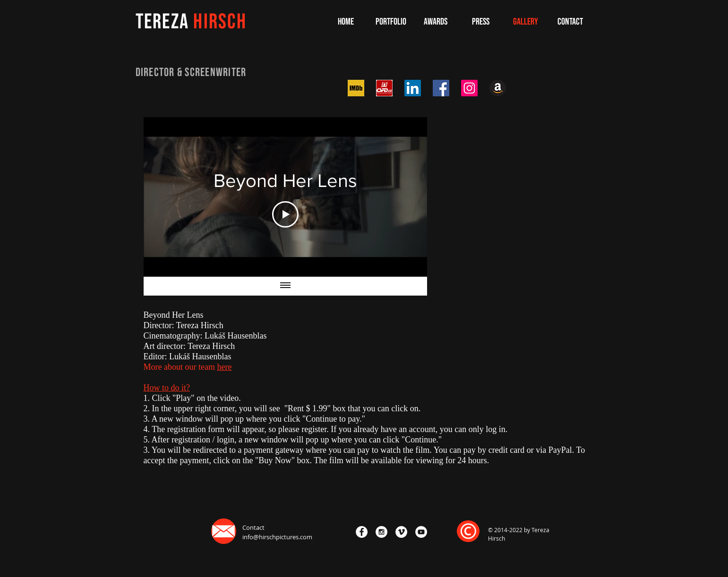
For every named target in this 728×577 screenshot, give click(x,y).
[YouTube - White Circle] (421, 532)
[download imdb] (356, 88)
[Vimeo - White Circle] (401, 532)
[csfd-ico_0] (384, 88)
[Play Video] (285, 214)
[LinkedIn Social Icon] (413, 88)
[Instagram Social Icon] (469, 88)
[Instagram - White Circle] (381, 532)
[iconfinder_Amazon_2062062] (498, 88)
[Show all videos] (285, 286)
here (224, 367)
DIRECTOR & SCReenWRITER (191, 72)
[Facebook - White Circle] (362, 532)
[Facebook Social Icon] (441, 88)
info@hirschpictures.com (277, 537)
